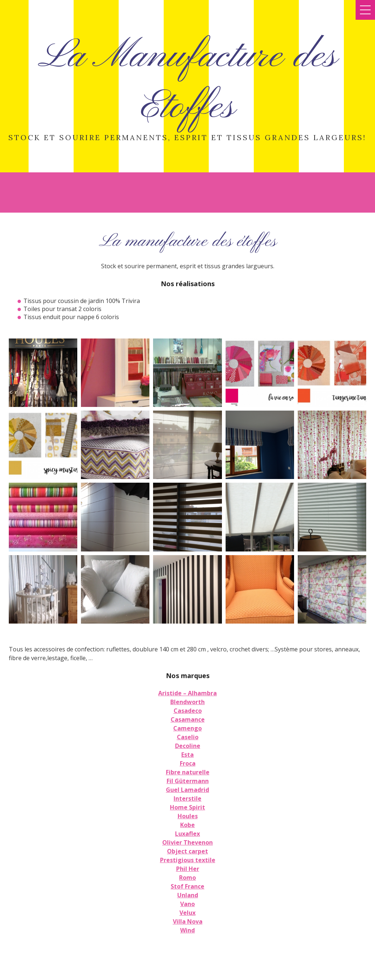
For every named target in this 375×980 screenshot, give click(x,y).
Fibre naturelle (188, 772)
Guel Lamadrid (187, 790)
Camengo (187, 728)
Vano (187, 904)
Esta (187, 755)
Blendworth (187, 702)
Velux (187, 913)
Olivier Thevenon (187, 842)
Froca (188, 763)
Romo (187, 878)
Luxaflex (187, 834)
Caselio (188, 737)
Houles (188, 816)
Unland (188, 895)
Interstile (187, 798)
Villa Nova (188, 921)
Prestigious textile (188, 860)
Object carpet (187, 851)
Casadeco (188, 711)
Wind (187, 930)
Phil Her (188, 869)
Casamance (188, 719)
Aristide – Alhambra (187, 693)
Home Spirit (187, 807)
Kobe (187, 825)
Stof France (187, 886)
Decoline (188, 746)
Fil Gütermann (188, 781)
